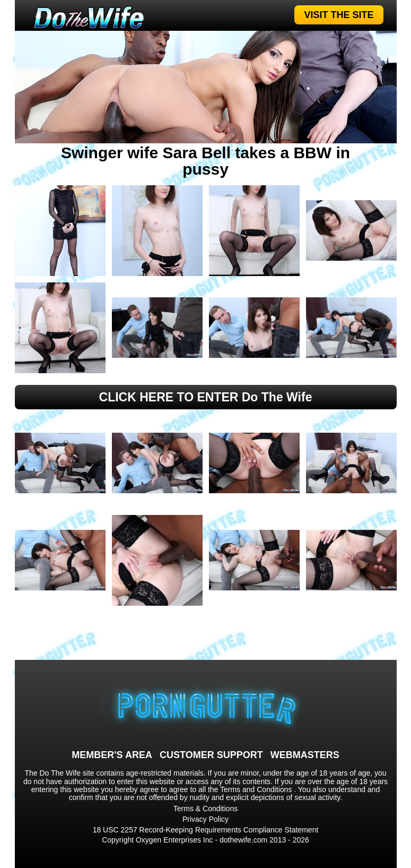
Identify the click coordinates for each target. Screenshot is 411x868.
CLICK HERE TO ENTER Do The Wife (206, 397)
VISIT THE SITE (339, 15)
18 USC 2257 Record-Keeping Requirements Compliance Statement (206, 830)
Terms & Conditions (205, 809)
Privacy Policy (205, 819)
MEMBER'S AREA (112, 755)
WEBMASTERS (305, 755)
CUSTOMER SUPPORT (211, 755)
